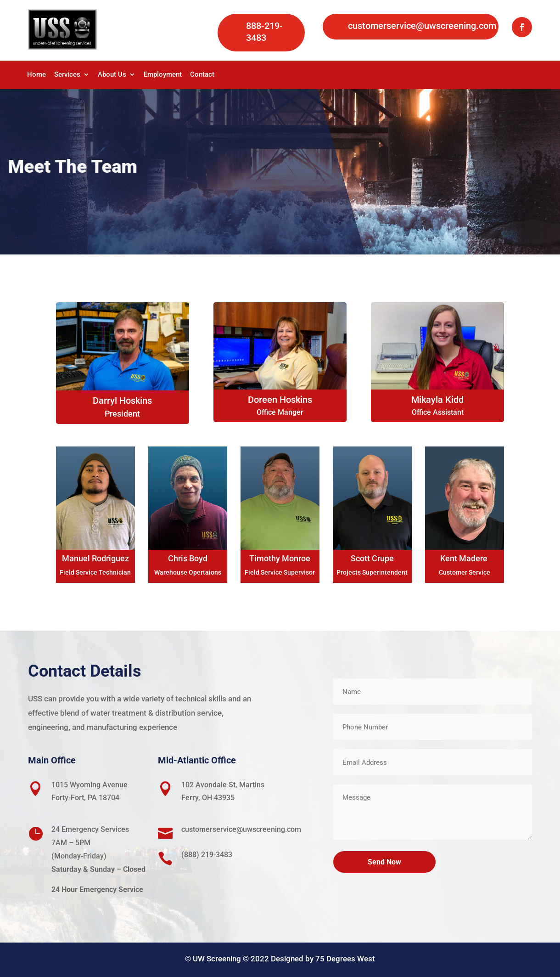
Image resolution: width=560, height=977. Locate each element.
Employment (163, 75)
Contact (202, 75)
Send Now (384, 862)
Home (36, 75)
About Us (112, 75)
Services (67, 75)
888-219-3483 (264, 32)
